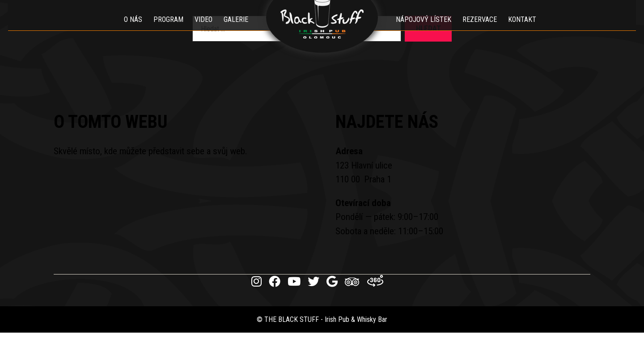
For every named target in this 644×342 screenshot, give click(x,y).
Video (203, 29)
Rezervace (480, 29)
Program (168, 29)
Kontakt (522, 29)
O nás (133, 29)
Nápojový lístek (424, 29)
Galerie (236, 29)
